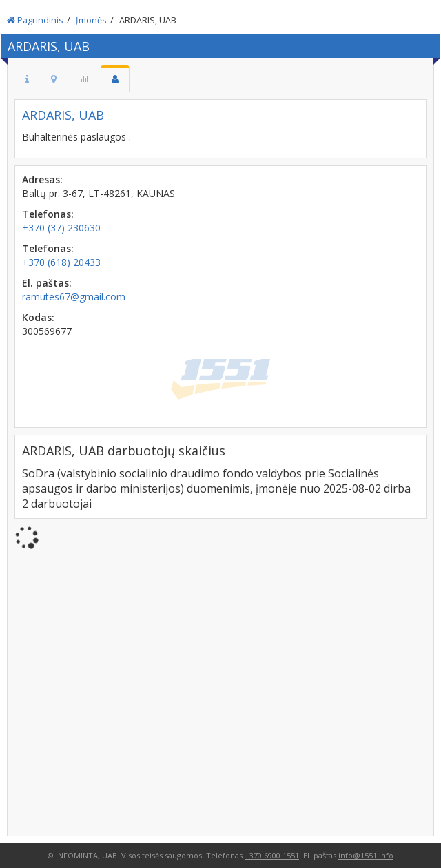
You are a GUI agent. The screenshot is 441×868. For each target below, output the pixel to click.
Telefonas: (48, 214)
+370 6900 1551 (272, 855)
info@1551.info (366, 855)
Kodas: (38, 317)
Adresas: (42, 179)
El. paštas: (47, 283)
